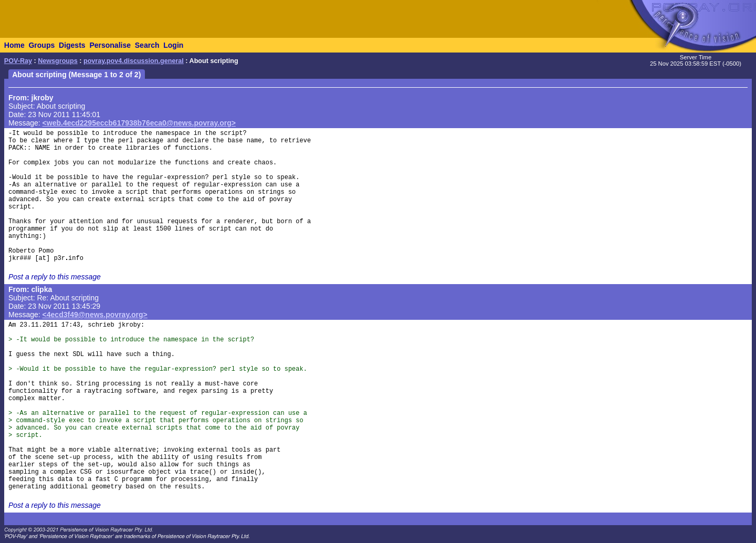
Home (14, 45)
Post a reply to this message (55, 277)
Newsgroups (58, 61)
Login (173, 45)
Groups (41, 45)
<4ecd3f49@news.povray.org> (95, 315)
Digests (72, 45)
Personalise (110, 45)
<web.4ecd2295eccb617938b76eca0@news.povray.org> (139, 123)
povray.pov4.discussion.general (134, 61)
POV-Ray (18, 61)
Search (147, 45)
